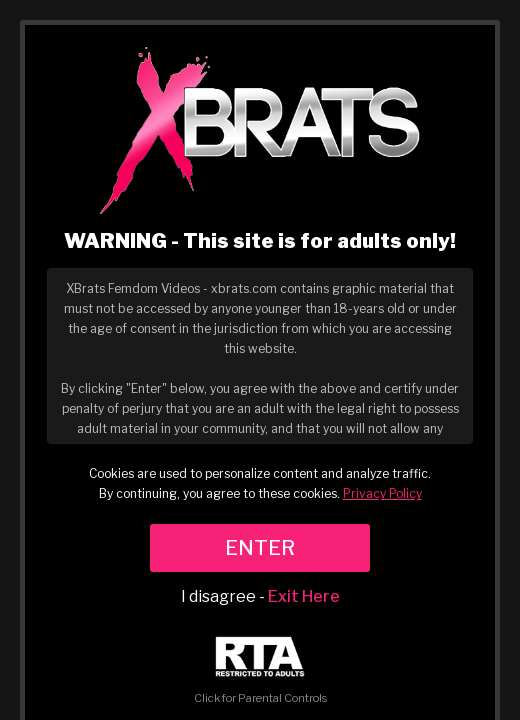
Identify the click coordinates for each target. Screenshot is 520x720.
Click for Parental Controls (260, 670)
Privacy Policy (382, 493)
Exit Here (304, 596)
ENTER (260, 548)
